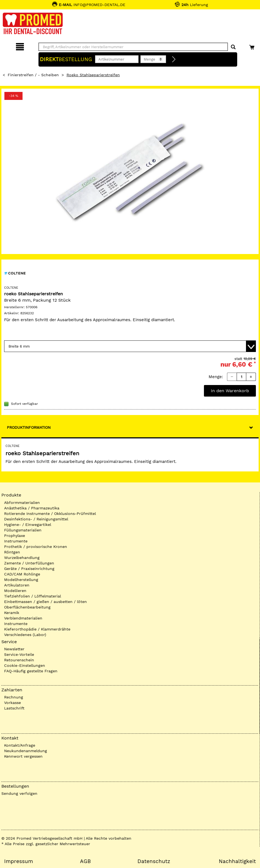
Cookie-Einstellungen (25, 665)
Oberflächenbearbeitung (27, 607)
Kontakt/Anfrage (20, 745)
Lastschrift (14, 708)
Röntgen (12, 552)
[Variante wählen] (130, 346)
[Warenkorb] (252, 46)
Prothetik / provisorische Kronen (36, 547)
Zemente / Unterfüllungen (29, 563)
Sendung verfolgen (19, 793)
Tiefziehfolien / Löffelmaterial (33, 596)
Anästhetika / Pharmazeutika (32, 508)
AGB (85, 861)
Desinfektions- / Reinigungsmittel (36, 519)
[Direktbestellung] (174, 59)
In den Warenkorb (230, 391)
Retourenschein (19, 660)
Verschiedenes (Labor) (25, 635)
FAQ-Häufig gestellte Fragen (31, 671)
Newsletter (14, 649)
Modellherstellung (21, 580)
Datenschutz (154, 861)
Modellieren (15, 591)
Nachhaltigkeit (237, 861)
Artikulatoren (17, 585)
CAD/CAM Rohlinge (22, 574)
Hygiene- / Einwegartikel (28, 525)
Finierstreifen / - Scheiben (33, 75)
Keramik (12, 613)
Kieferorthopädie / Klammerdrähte (37, 629)
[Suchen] (233, 47)
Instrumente (16, 541)
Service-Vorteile (19, 654)
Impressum (19, 861)
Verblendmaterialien (23, 618)
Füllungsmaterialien (23, 530)
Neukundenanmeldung (26, 751)
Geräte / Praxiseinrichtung (29, 569)
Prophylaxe (15, 536)
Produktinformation (29, 427)
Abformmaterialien (22, 503)
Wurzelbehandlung (22, 558)
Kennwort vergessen (23, 756)
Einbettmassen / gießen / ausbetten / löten (45, 602)
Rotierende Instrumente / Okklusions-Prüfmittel (50, 514)
